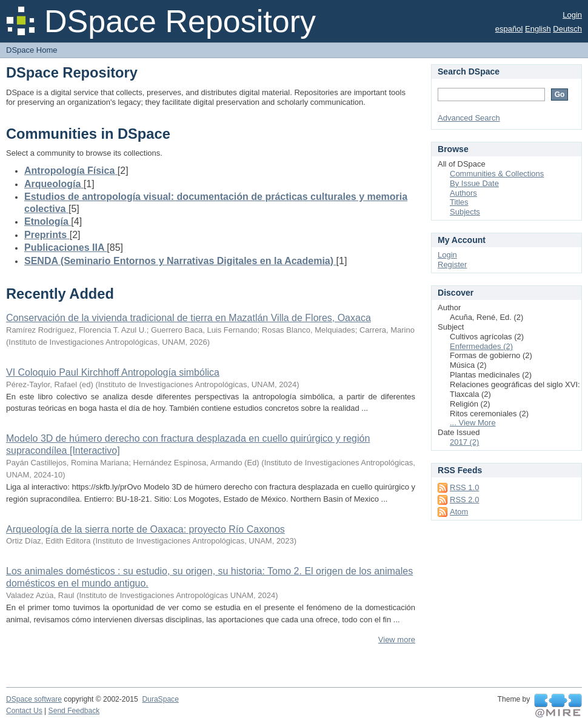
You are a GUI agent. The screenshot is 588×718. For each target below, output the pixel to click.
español (509, 29)
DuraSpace (160, 699)
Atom (459, 512)
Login (572, 15)
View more (397, 640)
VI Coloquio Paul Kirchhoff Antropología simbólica (113, 372)
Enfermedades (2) (481, 346)
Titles (459, 202)
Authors (463, 193)
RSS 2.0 (464, 500)
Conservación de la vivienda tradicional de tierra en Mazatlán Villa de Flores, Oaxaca (189, 318)
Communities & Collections (497, 174)
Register (452, 264)
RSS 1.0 (464, 487)
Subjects (465, 212)
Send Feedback (74, 711)
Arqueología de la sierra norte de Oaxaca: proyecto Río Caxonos (145, 529)
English (538, 29)
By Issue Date (474, 183)
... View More (473, 423)
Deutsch (567, 29)
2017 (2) (464, 442)
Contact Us (24, 711)
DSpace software (34, 699)
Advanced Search (469, 118)
